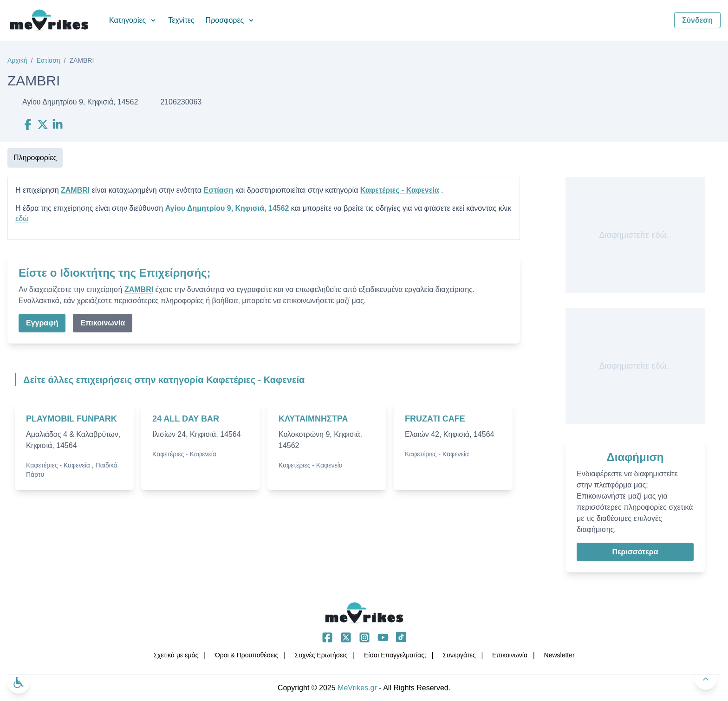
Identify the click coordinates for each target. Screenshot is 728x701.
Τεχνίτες (181, 20)
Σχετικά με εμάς (176, 655)
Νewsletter (559, 655)
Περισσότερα (635, 552)
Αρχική (17, 60)
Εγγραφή (42, 323)
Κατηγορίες (133, 20)
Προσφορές (231, 20)
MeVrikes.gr (357, 688)
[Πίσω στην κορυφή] (706, 679)
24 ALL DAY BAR (186, 419)
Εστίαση (48, 60)
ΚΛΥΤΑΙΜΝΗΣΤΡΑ (313, 419)
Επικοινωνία (103, 323)
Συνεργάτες (459, 655)
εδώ (22, 218)
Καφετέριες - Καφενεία (400, 190)
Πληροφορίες (35, 158)
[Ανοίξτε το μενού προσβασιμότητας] (19, 682)
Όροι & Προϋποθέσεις (247, 655)
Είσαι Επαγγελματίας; (395, 655)
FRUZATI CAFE (435, 419)
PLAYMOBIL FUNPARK (71, 419)
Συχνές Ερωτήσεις (321, 655)
